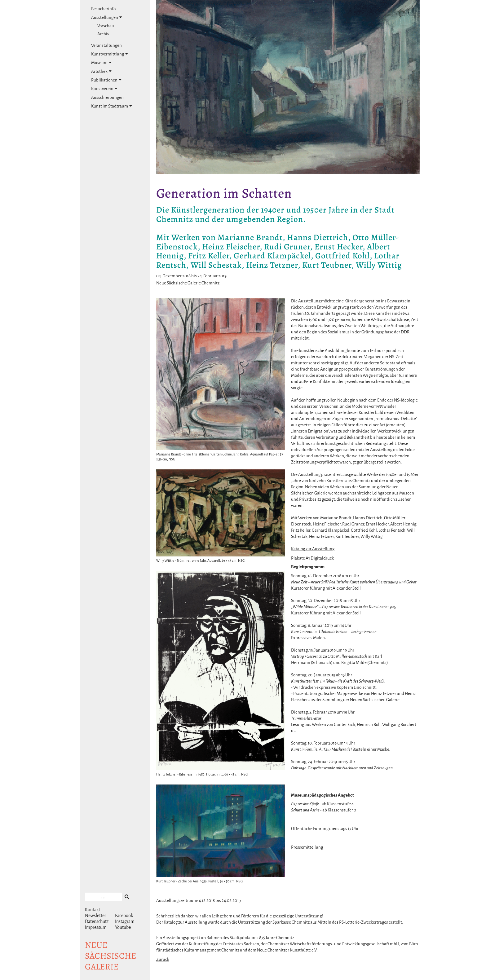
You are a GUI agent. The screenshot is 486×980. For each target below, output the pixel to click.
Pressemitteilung (307, 847)
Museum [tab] (101, 63)
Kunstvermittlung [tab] (110, 54)
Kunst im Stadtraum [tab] (112, 106)
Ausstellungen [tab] (107, 17)
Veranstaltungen (106, 45)
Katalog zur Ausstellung (313, 549)
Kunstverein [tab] (104, 89)
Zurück (163, 959)
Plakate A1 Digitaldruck (312, 558)
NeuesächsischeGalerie (111, 956)
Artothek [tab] (101, 71)
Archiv (103, 34)
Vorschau (106, 26)
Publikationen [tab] (106, 80)
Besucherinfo (103, 9)
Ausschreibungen (107, 97)
